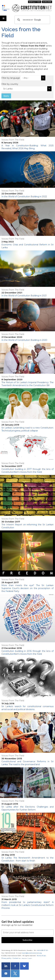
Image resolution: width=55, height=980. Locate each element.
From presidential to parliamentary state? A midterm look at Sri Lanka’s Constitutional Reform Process (27, 905)
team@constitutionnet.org (32, 953)
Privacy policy (6, 958)
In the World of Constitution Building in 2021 (24, 296)
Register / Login (27, 958)
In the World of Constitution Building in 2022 (24, 197)
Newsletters (35, 2)
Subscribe (47, 2)
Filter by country (10, 84)
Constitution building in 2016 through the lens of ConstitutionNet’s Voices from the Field (27, 653)
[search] (32, 20)
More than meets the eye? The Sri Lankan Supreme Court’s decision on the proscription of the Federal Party (27, 588)
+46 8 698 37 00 (42, 950)
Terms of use (41, 956)
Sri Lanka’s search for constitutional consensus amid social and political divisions (27, 708)
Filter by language (11, 78)
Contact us (16, 958)
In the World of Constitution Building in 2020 (24, 340)
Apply (6, 96)
